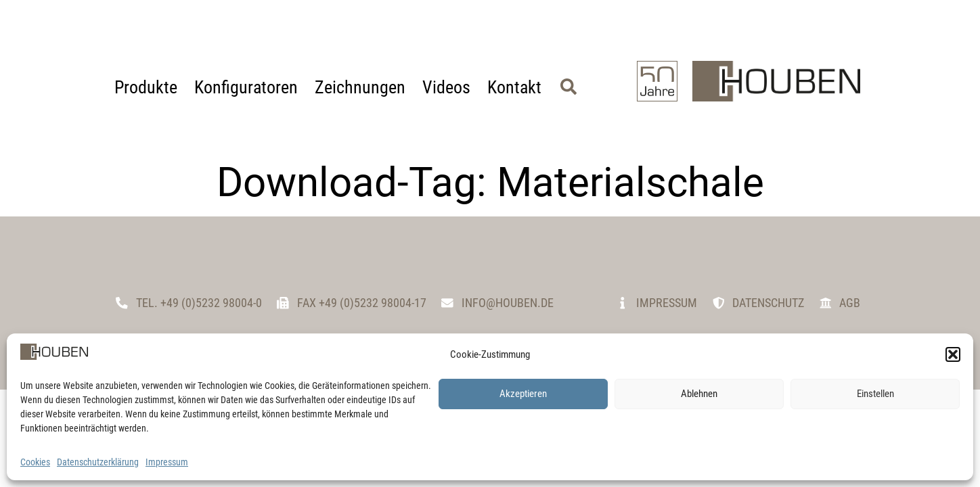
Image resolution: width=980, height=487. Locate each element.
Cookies (35, 462)
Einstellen (875, 394)
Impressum (167, 462)
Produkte (146, 87)
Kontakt (514, 87)
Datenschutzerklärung (98, 462)
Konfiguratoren (246, 87)
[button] (953, 354)
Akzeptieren (523, 394)
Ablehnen (699, 394)
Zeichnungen (360, 87)
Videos (446, 87)
